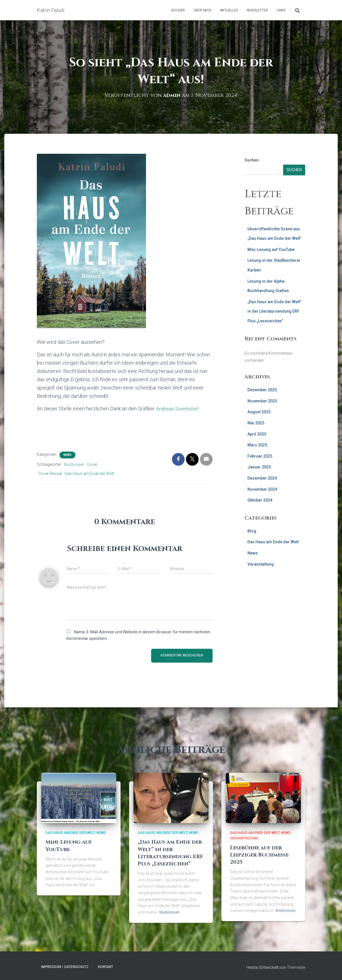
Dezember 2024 (262, 478)
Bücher (178, 10)
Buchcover (74, 464)
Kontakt (106, 967)
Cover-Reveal (50, 474)
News (67, 455)
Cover (92, 464)
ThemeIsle (296, 967)
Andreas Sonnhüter (177, 409)
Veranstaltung (261, 564)
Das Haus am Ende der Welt (89, 474)
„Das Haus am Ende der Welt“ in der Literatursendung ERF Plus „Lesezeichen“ (275, 311)
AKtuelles (229, 10)
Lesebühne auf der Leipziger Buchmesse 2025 (259, 855)
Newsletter (257, 10)
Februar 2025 (260, 456)
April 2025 (257, 434)
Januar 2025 (259, 467)
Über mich (202, 10)
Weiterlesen (169, 912)
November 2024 (262, 489)
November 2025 (262, 401)
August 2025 (259, 412)
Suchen (252, 160)
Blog (252, 531)
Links (281, 10)
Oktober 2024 (260, 500)
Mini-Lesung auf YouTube (271, 250)
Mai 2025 (256, 423)
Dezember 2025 (262, 390)
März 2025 (257, 445)
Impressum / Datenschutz (65, 967)
